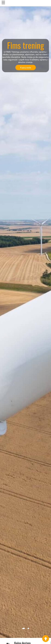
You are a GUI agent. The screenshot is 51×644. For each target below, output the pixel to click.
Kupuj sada (26, 68)
